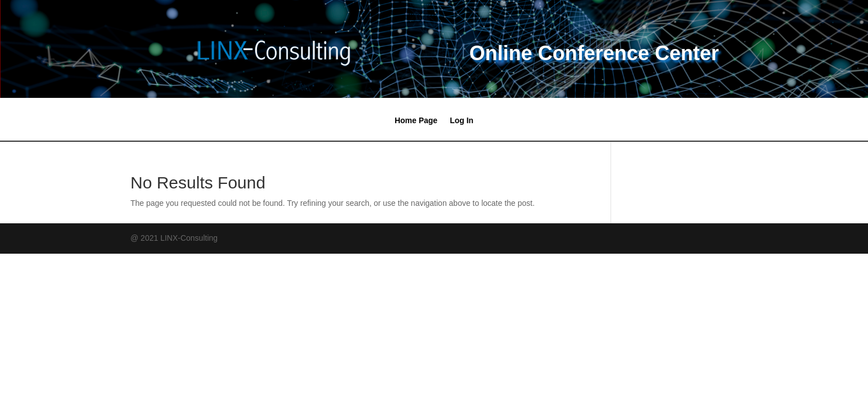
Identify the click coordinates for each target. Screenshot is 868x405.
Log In (462, 121)
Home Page (416, 121)
